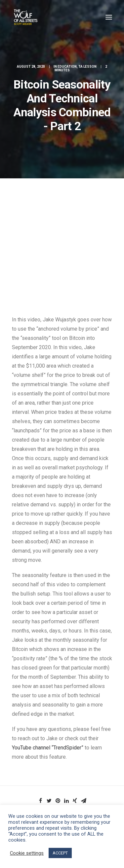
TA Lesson (87, 67)
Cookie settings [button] (27, 853)
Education (67, 67)
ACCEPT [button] (60, 853)
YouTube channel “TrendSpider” (48, 748)
